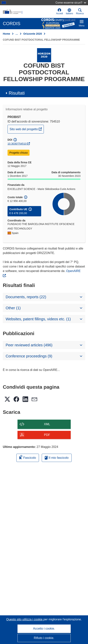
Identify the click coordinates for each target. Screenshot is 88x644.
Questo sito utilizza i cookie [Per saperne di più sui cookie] (25, 619)
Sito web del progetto (27, 129)
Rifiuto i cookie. (44, 638)
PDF (47, 435)
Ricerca (80, 12)
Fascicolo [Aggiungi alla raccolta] (28, 457)
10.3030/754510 (17, 144)
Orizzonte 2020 (33, 34)
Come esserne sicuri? (71, 3)
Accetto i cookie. (44, 629)
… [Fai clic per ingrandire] (17, 34)
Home (6, 34)
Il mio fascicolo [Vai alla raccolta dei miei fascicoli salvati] (57, 458)
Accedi (59, 12)
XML (47, 424)
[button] (69, 12)
